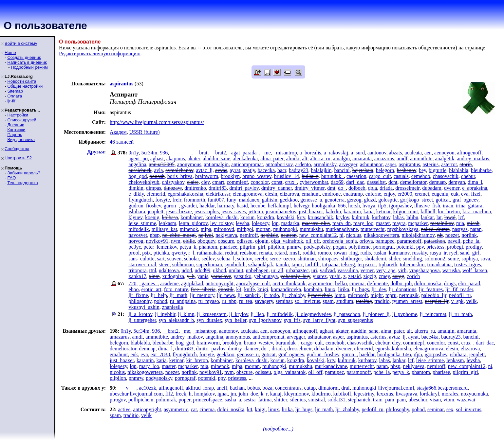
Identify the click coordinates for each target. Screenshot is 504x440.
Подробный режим (29, 67)
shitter (280, 400)
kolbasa (170, 217)
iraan (448, 206)
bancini (342, 170)
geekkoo (289, 200)
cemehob (421, 176)
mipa (206, 229)
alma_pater (272, 158)
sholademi (375, 259)
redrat (231, 253)
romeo (324, 253)
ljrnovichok (320, 295)
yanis (203, 276)
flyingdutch (140, 200)
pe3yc (135, 247)
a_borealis (310, 153)
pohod (160, 301)
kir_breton (449, 211)
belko (341, 283)
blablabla (459, 170)
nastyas (460, 229)
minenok (189, 229)
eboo (133, 289)
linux (330, 289)
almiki (293, 158)
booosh (157, 176)
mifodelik (139, 229)
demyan (457, 182)
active (124, 409)
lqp (275, 223)
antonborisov (279, 164)
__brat (201, 153)
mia (460, 223)
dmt (331, 188)
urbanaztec (297, 270)
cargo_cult (380, 176)
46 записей (122, 142)
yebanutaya (266, 276)
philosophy (140, 301)
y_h (191, 276)
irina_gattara (469, 206)
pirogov (118, 400)
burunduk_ (333, 176)
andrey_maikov (473, 158)
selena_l (226, 259)
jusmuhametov (281, 211)
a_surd (358, 153)
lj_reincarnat (433, 314)
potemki (405, 247)
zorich (413, 276)
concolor (260, 182)
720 (132, 283)
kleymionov (297, 394)
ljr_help (159, 295)
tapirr (297, 264)
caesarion (356, 176)
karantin (352, 211)
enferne (373, 194)
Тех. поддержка (22, 183)
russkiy (420, 253)
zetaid (354, 276)
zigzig (370, 276)
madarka (290, 223)
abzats (396, 153)
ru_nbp (229, 301)
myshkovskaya (403, 229)
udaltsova (169, 270)
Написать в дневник (27, 62)
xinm (154, 276)
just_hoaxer (311, 211)
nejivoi (206, 235)
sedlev (208, 259)
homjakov (205, 394)
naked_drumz (435, 229)
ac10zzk (147, 388)
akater (194, 158)
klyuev (135, 217)
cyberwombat (314, 182)
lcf (461, 217)
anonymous (189, 164)
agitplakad (192, 283)
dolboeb (357, 188)
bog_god (138, 176)
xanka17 (137, 276)
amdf (402, 158)
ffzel (476, 194)
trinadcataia (439, 264)
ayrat (235, 170)
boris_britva (180, 176)
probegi (455, 247)
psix (147, 253)
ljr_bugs (360, 289)
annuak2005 (162, 164)
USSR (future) (145, 132)
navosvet (138, 235)
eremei (422, 194)
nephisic (269, 235)
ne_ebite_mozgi (179, 235)
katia (369, 211)
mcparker (418, 223)
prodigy (474, 247)
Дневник (15, 125)
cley (205, 182)
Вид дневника (21, 140)
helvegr (301, 206)
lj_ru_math (460, 314)
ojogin (262, 241)
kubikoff (342, 394)
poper (185, 400)
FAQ (11, 178)
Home (10, 53)
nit (440, 235)
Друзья (96, 152)
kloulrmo (321, 394)
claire (193, 182)
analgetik (445, 158)
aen (428, 153)
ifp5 (382, 206)
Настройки (18, 115)
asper (391, 164)
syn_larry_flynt (319, 320)
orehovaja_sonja (340, 241)
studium (345, 301)
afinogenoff (469, 153)
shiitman (307, 259)
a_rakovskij (336, 153)
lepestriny (364, 394)
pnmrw (294, 247)
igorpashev (400, 206)
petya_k (188, 247)
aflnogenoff (171, 388)
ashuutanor (371, 164)
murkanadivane (342, 229)
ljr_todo (271, 295)
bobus (253, 388)
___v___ (127, 388)
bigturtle (438, 170)
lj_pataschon (347, 314)
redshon (248, 253)
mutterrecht (373, 229)
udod (187, 270)
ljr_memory (202, 295)
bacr (282, 170)
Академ (118, 132)
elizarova (290, 194)
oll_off (313, 241)
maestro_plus (316, 223)
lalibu (412, 217)
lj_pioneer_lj (376, 314)
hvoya (369, 206)
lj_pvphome (404, 314)
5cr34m (149, 153)
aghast (157, 158)
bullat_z (310, 176)
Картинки (16, 130)
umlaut (236, 270)
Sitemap (15, 91)
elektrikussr (218, 194)
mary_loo (363, 223)
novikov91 (157, 241)
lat (439, 217)
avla (159, 170)
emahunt (311, 194)
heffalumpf (280, 206)
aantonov (377, 153)
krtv (301, 217)
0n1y (133, 153)
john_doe (249, 394)
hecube (258, 206)
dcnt (393, 182)
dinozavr (173, 188)
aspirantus (410, 164)
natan (476, 229)
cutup (310, 388)
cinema (357, 283)
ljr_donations (402, 289)
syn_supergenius (355, 320)
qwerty (179, 253)
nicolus (354, 235)
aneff (222, 388)
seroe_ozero (282, 259)
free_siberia (203, 289)
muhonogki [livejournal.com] (383, 388)
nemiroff (249, 235)
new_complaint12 (318, 235)
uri (314, 270)
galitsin (270, 200)
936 (164, 153)
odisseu (245, 241)
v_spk (457, 301)
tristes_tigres (468, 264)
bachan (237, 388)
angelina (137, 164)
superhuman (209, 264)
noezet (452, 235)
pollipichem (141, 400)
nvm (176, 241)
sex (450, 409)
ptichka (161, 253)
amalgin (342, 158)
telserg (348, 264)
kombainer (192, 217)
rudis (366, 253)
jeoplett (156, 211)
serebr (261, 259)
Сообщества (17, 149)
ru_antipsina (183, 301)
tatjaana (330, 264)
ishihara (137, 211)
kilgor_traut (406, 211)
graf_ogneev (466, 200)
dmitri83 (218, 188)
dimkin (136, 188)
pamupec (385, 241)
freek (181, 394)
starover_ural (142, 264)
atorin (466, 164)
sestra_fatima (258, 400)
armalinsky (325, 164)
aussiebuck (140, 170)
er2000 (405, 194)
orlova (366, 241)
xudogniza (173, 276)
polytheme (360, 247)
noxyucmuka (474, 394)
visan (435, 400)
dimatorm (328, 388)
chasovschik (446, 176)
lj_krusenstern (212, 314)
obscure (226, 241)
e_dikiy (136, 194)
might (377, 295)
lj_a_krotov (140, 314)
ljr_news (226, 295)
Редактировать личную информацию (100, 53)
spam (328, 301)
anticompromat (247, 164)
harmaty (226, 206)
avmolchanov (179, 170)
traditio (382, 301)
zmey (384, 276)
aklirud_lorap (200, 388)
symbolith (235, 264)
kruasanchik (320, 217)
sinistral (317, 400)
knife (249, 289)
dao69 (337, 182)
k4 (239, 289)
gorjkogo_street (417, 200)
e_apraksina (475, 188)
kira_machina (477, 211)
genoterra (335, 200)
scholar (192, 259)
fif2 (169, 394)
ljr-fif (11, 101)
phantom (208, 247)
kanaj (276, 394)
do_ (342, 188)
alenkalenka (245, 158)
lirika (344, 289)
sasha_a (233, 400)
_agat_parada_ (244, 153)
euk (455, 194)
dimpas (154, 188)
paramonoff (409, 241)
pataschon (435, 241)
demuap (438, 182)
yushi (335, 276)
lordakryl (429, 394)
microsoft (358, 295)
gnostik (226, 289)
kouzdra (266, 217)
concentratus (288, 388)
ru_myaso (209, 301)
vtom (449, 400)
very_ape (386, 270)
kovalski (286, 217)
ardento (303, 164)
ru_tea (246, 301)
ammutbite (421, 158)
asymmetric (320, 283)
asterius (430, 164)
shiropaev (328, 259)
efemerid (156, 194)
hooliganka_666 (329, 206)
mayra (399, 223)
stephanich (359, 400)
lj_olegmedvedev (313, 314)
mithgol (245, 229)
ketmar (383, 211)
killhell (428, 211)
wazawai (466, 400)
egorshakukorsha (185, 194)
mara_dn (342, 223)
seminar (284, 301)
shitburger (351, 259)
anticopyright (220, 283)
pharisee (228, 247)
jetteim (256, 211)
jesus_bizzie (179, 211)
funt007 (216, 200)
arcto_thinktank (289, 283)
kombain (313, 289)
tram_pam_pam (389, 400)
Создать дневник (24, 57)
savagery (264, 301)
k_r (264, 394)
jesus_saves (234, 211)
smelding (412, 259)
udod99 (202, 270)
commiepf (237, 182)
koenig (152, 217)
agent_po (138, 158)
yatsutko (242, 276)
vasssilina (348, 270)
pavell (454, 241)
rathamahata (210, 253)
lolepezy (261, 223)
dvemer (452, 188)
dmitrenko (195, 188)
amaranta (362, 158)
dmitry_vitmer (309, 188)
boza (267, 388)
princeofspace (207, 400)
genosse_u (311, 200)
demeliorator (413, 182)
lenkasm (168, 223)
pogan (339, 247)
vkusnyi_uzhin (144, 307)
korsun (248, 217)
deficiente (377, 283)
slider (394, 259)
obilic (189, 241)
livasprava (406, 394)
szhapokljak (261, 264)
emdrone (331, 194)
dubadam (432, 188)
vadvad (327, 270)
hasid (242, 206)
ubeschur (418, 400)
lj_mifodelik (280, 314)
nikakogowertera (382, 235)
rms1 (295, 253)
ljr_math (178, 295)
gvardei (189, 206)
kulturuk (361, 217)
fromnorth (195, 200)
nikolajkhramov (418, 235)
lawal (450, 217)
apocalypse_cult (253, 283)
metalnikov (442, 223)
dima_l (475, 182)
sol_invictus (307, 301)
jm (233, 394)
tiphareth (388, 264)
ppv (420, 247)
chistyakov (173, 182)
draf (345, 388)
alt (305, 158)
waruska (451, 270)
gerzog (354, 200)
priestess (435, 247)
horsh (354, 206)
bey (422, 170)
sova (485, 259)
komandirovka (286, 289)
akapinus (176, 158)
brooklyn (230, 176)
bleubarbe (481, 170)
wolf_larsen (475, 270)
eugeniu (440, 194)
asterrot (449, 164)
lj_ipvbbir (165, 314)
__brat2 (218, 153)
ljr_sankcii (249, 295)
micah (473, 223)
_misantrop (285, 153)
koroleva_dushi (222, 217)
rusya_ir (438, 253)
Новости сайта (22, 81)
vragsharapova (424, 270)
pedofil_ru (460, 295)
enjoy (390, 194)
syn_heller (236, 320)
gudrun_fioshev (145, 206)
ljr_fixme (138, 295)
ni (341, 235)
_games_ (148, 283)
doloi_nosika (428, 283)
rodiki (309, 253)
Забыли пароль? (24, 173)
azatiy (249, 170)
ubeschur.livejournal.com (136, 394)
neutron (289, 235)
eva (465, 194)
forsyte (162, 200)
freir (177, 200)
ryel (453, 253)
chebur (468, 176)
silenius (298, 400)
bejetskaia (363, 170)
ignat (223, 394)
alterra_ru (320, 158)
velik (472, 301)
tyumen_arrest (407, 301)
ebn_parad (469, 283)
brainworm (207, 176)
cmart (218, 182)
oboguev (206, 241)
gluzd (370, 200)
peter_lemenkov (160, 247)
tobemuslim (412, 264)
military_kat (164, 229)
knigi (263, 289)
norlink (469, 235)
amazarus (384, 158)
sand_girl (470, 253)
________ (181, 153)
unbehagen (257, 270)
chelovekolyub (144, 182)
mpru (391, 295)
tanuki (282, 264)
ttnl (153, 270)
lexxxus (385, 394)
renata (265, 253)
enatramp (353, 194)
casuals (401, 176)
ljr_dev (379, 289)
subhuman (183, 264)
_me (266, 153)
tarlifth (312, 264)
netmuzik (409, 295)
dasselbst (376, 182)
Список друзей (22, 120)
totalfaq (364, 301)
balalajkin (321, 170)
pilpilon (276, 247)
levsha (243, 223)
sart (161, 259)
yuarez (320, 276)
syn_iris (292, 320)
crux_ (291, 182)
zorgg (398, 276)
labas (398, 217)
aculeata (413, 153)
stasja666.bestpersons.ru (442, 388)
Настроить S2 (18, 158)
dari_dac (355, 182)
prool (134, 253)
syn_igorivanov (265, 320)
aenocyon (444, 153)
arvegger (348, 164)
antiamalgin (216, 164)
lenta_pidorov (193, 223)
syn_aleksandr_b (177, 320)
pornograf (383, 247)
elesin (271, 194)
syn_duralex (209, 320)
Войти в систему (21, 43)
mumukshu (311, 229)
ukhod (219, 270)
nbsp (155, 235)
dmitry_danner (277, 188)
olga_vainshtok (287, 241)
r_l (191, 253)
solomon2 (435, 259)
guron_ (171, 206)
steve (164, 264)
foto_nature (176, 289)
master (383, 223)
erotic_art (151, 289)
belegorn (385, 170)
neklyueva (226, 235)
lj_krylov (239, 314)
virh (402, 270)
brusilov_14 (287, 176)
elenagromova (248, 194)
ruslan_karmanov (392, 253)
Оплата (15, 96)
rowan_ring (346, 253)
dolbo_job (401, 283)
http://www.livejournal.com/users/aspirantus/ (157, 122)
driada (386, 188)
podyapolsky (317, 247)
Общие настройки (25, 86)
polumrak (166, 400)
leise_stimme (142, 223)
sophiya (470, 259)
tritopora (137, 270)
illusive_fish (427, 206)
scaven (175, 259)
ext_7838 (160, 354)
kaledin (333, 211)
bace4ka (266, 170)
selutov (244, 259)
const (277, 182)
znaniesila (173, 307)
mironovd (224, 229)
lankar (427, 217)
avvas (221, 170)
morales (450, 394)
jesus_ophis (206, 211)
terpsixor (367, 264)
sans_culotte (141, 259)
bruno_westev (257, 176)
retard (280, 253)
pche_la (471, 241)
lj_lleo (258, 314)
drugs (450, 283)
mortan (263, 229)
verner (367, 270)
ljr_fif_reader (459, 289)
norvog (136, 241)
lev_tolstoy (222, 223)
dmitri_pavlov (244, 188)
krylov (342, 217)
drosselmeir (407, 188)
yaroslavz (221, 276)
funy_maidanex (243, 200)
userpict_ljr (437, 301)
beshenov (407, 170)
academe (169, 283)
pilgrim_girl (253, 247)
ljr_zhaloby (293, 295)
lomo (340, 295)
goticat (443, 200)
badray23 (299, 170)
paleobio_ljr (434, 295)
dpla (373, 188)
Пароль (15, 135)
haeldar (207, 206)
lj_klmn (186, 314)
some (454, 259)
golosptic (388, 200)
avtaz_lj (204, 170)
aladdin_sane (216, 158)
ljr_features (431, 289)
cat (194, 409)
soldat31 (336, 400)
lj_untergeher (142, 320)
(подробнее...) (278, 429)
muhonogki (285, 229)
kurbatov (381, 217)
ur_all (277, 270)
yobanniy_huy (295, 276)
